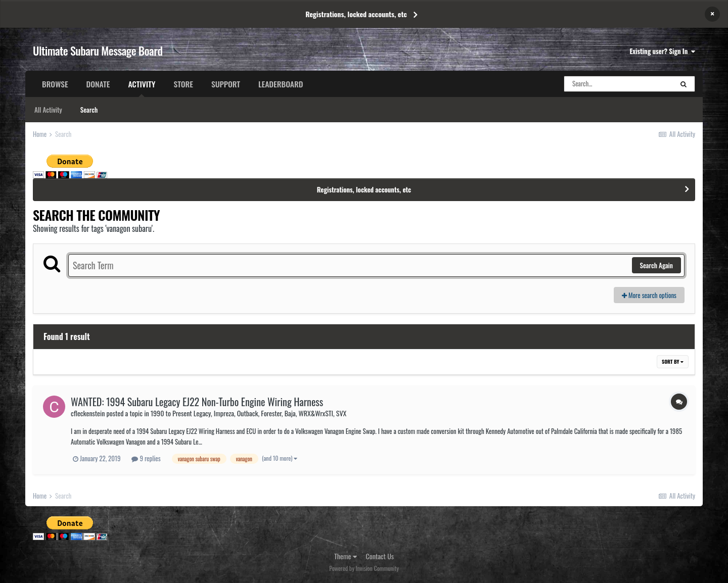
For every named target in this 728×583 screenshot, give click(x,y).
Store (183, 84)
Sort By (673, 361)
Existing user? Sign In (663, 51)
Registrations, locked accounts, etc (356, 14)
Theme (346, 556)
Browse (55, 84)
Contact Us (380, 556)
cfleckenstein (88, 413)
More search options (649, 295)
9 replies (146, 458)
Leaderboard (281, 84)
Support (226, 84)
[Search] (618, 84)
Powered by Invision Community (364, 568)
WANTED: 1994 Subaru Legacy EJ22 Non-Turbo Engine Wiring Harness (197, 402)
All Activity (48, 110)
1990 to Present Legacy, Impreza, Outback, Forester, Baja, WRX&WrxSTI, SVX (248, 413)
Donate (98, 84)
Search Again (656, 265)
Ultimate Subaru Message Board (98, 51)
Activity (142, 87)
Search (89, 110)
